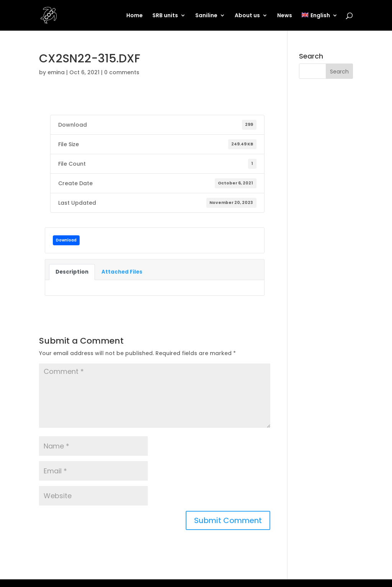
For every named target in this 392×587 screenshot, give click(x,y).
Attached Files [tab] (122, 272)
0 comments (122, 72)
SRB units (165, 16)
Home (135, 16)
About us (247, 16)
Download (66, 240)
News (285, 16)
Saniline (206, 16)
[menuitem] (319, 22)
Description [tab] (72, 272)
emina (56, 72)
